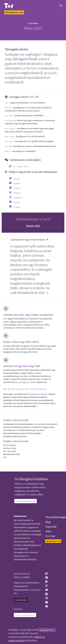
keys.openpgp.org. (22, 382)
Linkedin (17, 188)
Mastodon (17, 193)
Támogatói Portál (25, 59)
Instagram (17, 198)
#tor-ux (8, 151)
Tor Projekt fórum (21, 167)
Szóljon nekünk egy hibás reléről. (21, 342)
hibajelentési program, (38, 394)
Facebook (17, 184)
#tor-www (8, 146)
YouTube (16, 202)
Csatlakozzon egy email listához (29, 240)
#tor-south (9, 141)
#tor (7, 103)
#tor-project (10, 129)
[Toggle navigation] (61, 5)
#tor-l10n (9, 116)
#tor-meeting (10, 121)
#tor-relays (10, 137)
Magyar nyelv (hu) (47, 630)
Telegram (17, 207)
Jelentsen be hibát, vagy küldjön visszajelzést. (28, 315)
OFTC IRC (34, 97)
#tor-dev (8, 108)
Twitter (16, 179)
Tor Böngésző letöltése (26, 501)
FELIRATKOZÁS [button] (21, 600)
